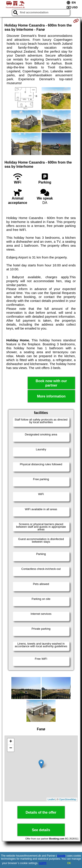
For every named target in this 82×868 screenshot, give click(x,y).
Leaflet (51, 799)
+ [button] (11, 742)
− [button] (11, 748)
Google (61, 856)
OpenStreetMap (68, 799)
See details (41, 830)
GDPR (43, 863)
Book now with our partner (51, 383)
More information (51, 396)
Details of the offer (41, 812)
